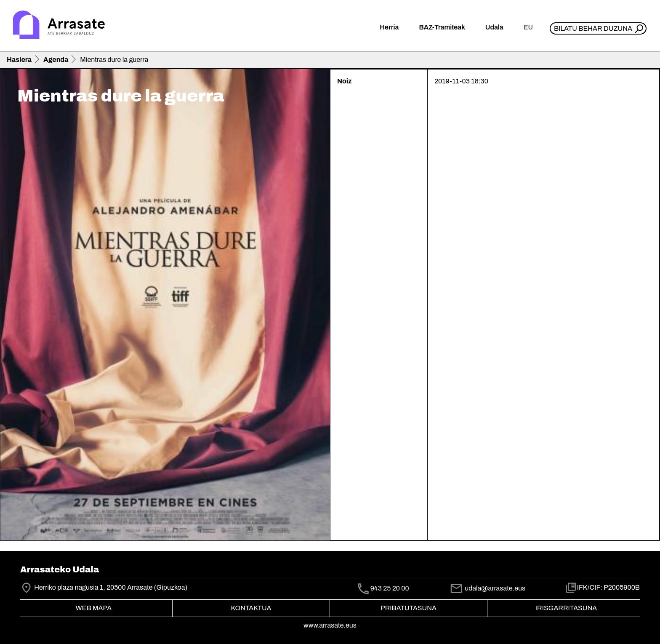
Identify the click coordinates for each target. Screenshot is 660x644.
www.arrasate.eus (330, 625)
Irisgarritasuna (566, 608)
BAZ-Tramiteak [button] (442, 27)
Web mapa (94, 608)
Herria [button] (389, 27)
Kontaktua (251, 608)
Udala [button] (494, 27)
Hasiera (19, 60)
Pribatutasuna (409, 608)
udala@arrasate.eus (487, 588)
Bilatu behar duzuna (593, 28)
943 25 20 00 (390, 588)
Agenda (56, 60)
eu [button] (528, 27)
